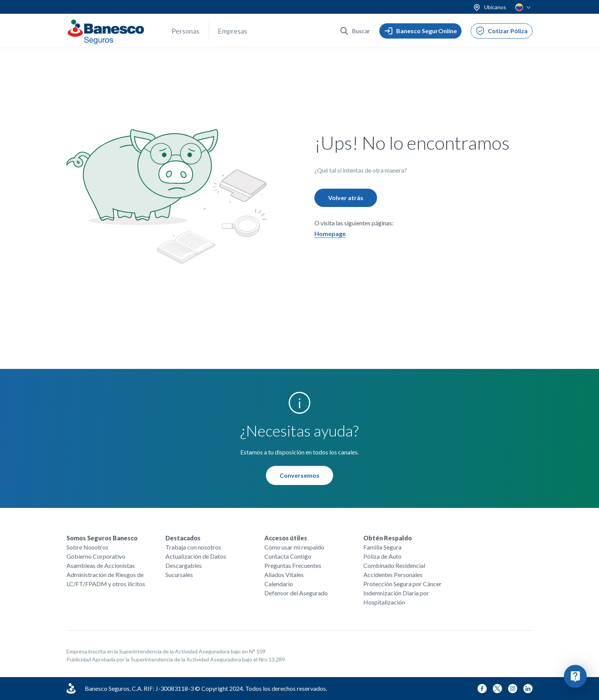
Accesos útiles (286, 538)
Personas (185, 31)
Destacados (183, 538)
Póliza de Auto (382, 556)
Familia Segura (382, 547)
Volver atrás (346, 198)
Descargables (184, 565)
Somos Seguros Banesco (102, 538)
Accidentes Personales (393, 575)
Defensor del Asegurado (296, 593)
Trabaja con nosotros (193, 547)
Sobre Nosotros (87, 547)
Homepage (330, 234)
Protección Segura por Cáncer (402, 584)
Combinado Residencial (394, 565)
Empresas (232, 31)
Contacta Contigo (288, 556)
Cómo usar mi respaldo (294, 547)
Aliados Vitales (284, 575)
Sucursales (179, 575)
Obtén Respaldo (388, 538)
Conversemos (299, 475)
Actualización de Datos (196, 556)
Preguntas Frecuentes (293, 565)
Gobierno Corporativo (96, 556)
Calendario (279, 584)
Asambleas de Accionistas (101, 565)
